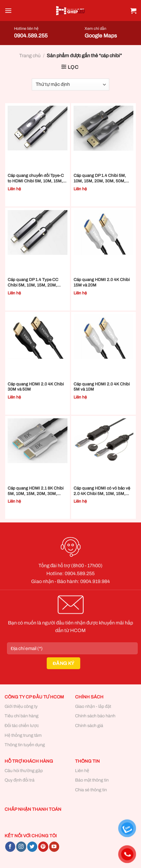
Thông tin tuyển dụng (25, 745)
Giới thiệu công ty (21, 706)
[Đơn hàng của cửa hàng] (70, 84)
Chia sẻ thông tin (91, 790)
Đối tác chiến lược (22, 726)
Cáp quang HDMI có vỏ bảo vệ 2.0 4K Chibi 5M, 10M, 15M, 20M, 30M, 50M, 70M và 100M (102, 491)
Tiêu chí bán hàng (22, 716)
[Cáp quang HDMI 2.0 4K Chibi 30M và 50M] (38, 337)
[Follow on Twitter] (32, 847)
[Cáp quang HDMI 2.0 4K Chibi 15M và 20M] (103, 232)
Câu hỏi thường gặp (24, 771)
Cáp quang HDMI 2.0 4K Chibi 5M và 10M (102, 387)
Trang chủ (30, 56)
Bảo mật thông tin (92, 780)
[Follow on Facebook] (10, 847)
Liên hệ (82, 771)
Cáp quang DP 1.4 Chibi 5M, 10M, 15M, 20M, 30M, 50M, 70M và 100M (100, 178)
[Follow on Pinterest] (43, 847)
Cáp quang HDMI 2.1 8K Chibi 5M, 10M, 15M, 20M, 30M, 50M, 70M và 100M (36, 491)
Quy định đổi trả (20, 780)
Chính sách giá (89, 726)
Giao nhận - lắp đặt (93, 706)
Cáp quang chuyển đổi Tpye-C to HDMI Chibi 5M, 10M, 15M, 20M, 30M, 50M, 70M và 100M (36, 178)
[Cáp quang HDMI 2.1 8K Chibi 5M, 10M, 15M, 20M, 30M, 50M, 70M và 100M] (38, 441)
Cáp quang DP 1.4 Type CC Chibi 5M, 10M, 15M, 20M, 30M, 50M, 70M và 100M (33, 283)
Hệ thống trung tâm (23, 735)
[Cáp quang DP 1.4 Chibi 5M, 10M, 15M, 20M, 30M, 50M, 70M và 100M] (103, 128)
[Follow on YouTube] (54, 847)
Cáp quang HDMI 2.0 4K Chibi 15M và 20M (102, 282)
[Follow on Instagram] (21, 847)
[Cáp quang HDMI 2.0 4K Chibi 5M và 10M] (103, 337)
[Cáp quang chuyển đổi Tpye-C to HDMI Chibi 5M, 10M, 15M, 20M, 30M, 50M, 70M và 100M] (38, 128)
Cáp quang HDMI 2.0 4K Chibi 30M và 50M (36, 387)
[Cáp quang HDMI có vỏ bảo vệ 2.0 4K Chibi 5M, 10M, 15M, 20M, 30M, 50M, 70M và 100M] (103, 441)
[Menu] (8, 11)
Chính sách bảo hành (95, 716)
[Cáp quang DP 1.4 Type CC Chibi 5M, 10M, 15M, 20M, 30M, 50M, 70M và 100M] (38, 232)
